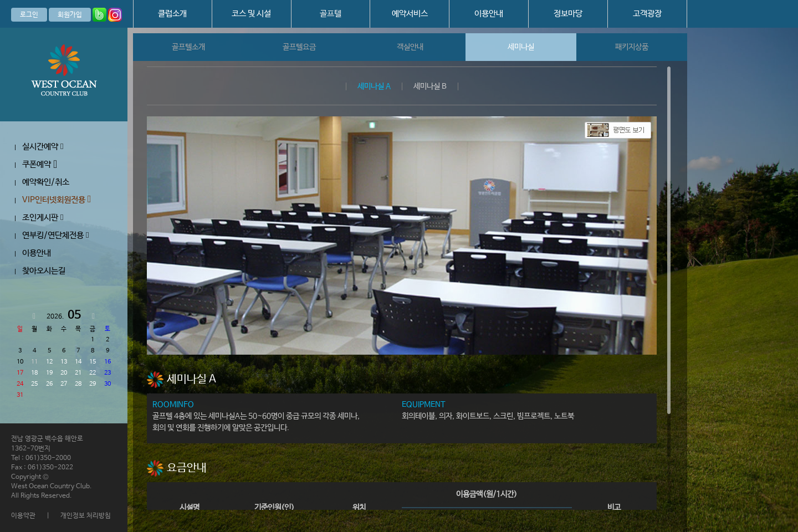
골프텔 (331, 14)
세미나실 (521, 47)
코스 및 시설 (251, 14)
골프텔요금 (299, 47)
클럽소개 (172, 14)
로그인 (29, 15)
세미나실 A (374, 86)
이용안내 (489, 14)
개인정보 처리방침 (86, 516)
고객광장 (647, 14)
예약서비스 (410, 14)
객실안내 (410, 47)
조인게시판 (43, 218)
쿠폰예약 (40, 164)
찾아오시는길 (44, 271)
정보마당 (568, 14)
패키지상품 (632, 47)
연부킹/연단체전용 (55, 235)
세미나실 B (430, 86)
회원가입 (70, 15)
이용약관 (23, 516)
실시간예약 (43, 147)
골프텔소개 (188, 47)
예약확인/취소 (46, 182)
